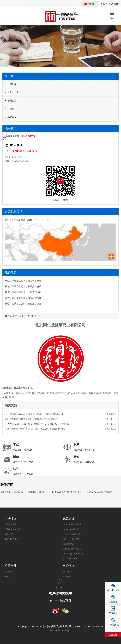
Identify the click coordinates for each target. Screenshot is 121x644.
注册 (115, 4)
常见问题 (67, 576)
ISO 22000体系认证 (71, 539)
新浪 (56, 611)
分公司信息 (13, 92)
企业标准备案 (11, 524)
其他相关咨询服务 (13, 539)
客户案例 (12, 117)
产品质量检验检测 (13, 529)
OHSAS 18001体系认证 (73, 549)
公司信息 (12, 84)
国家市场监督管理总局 (11, 492)
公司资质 (12, 101)
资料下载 (9, 576)
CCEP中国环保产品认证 (73, 554)
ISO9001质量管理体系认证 (74, 524)
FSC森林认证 (69, 544)
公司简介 (12, 109)
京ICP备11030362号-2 (61, 631)
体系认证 (9, 534)
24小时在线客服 (61, 600)
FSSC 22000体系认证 (72, 534)
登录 (104, 4)
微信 (65, 611)
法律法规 (9, 572)
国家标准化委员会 (37, 492)
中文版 (90, 4)
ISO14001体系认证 (71, 529)
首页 (21, 316)
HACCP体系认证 (70, 559)
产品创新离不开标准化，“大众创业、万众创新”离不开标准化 (38, 424)
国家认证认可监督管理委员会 (67, 492)
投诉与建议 (68, 572)
